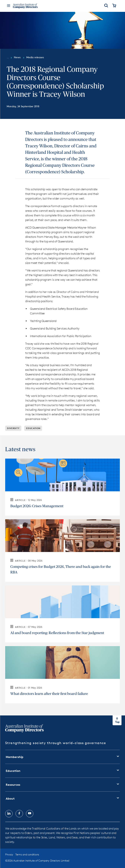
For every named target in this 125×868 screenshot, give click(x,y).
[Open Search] (106, 6)
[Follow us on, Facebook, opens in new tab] (19, 814)
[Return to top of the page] (117, 720)
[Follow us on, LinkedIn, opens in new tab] (9, 814)
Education (33, 428)
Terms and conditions (27, 854)
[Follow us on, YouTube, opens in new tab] (30, 814)
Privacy (9, 854)
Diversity (13, 428)
